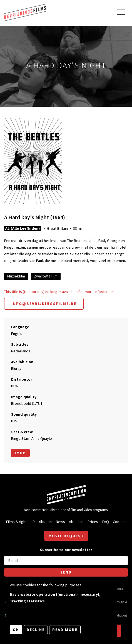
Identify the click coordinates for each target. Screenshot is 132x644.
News (60, 522)
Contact (119, 522)
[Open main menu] (121, 13)
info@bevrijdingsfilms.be (44, 304)
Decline (36, 630)
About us (76, 522)
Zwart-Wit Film (46, 276)
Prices (93, 522)
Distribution (42, 522)
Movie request (66, 536)
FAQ (106, 522)
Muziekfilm (16, 276)
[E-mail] (66, 560)
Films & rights (17, 522)
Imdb (20, 453)
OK (16, 630)
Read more (65, 630)
